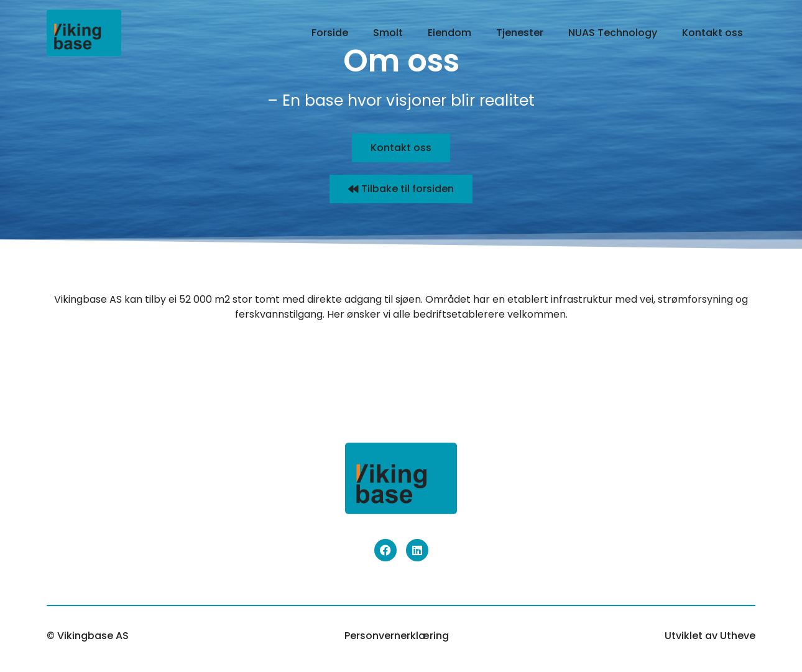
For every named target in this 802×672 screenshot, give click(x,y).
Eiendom (449, 33)
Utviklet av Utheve (710, 636)
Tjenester (520, 33)
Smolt (388, 33)
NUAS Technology (613, 33)
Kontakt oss (712, 33)
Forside (330, 33)
